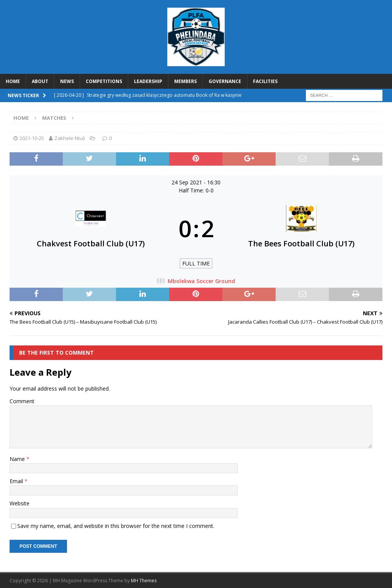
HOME (13, 81)
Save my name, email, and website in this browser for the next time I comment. (116, 526)
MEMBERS (185, 81)
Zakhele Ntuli (70, 138)
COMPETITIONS (104, 81)
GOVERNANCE (225, 81)
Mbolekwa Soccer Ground (201, 281)
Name (18, 459)
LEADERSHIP (148, 81)
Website (20, 503)
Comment (22, 401)
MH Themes (144, 581)
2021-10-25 (32, 138)
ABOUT (40, 81)
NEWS (67, 81)
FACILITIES (265, 81)
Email (17, 481)
